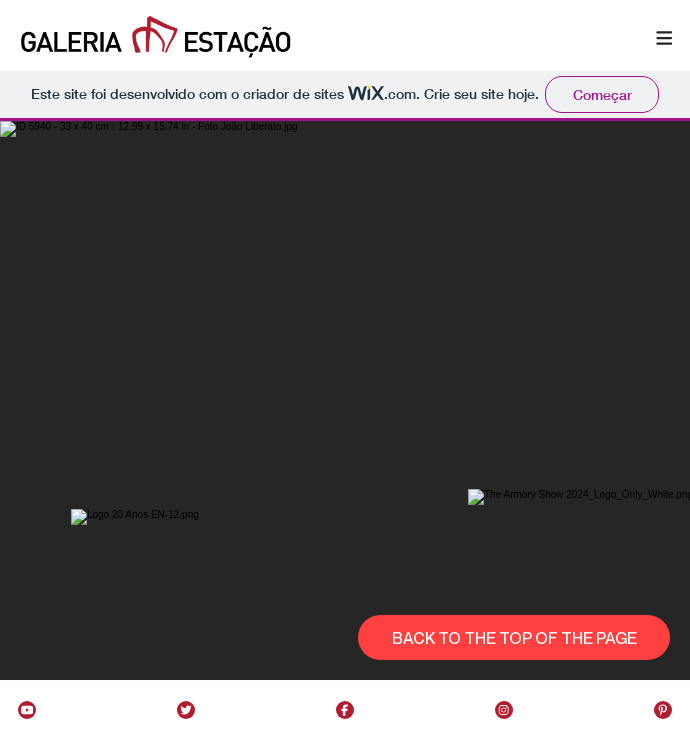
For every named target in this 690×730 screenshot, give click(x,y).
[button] (664, 39)
